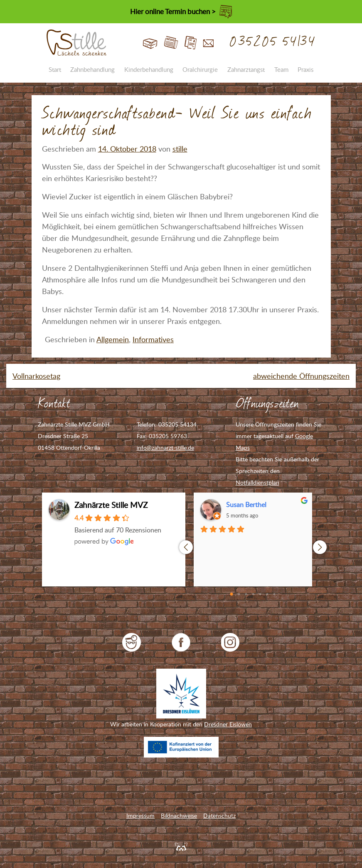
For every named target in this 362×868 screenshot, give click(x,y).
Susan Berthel (246, 505)
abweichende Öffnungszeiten (301, 376)
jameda (132, 642)
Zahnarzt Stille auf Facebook (181, 642)
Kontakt (208, 43)
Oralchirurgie (200, 69)
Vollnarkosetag (36, 376)
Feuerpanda (181, 846)
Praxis (305, 69)
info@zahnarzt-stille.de (165, 447)
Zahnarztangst (246, 69)
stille (180, 149)
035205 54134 (273, 42)
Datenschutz (219, 815)
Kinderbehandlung (149, 69)
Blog (171, 43)
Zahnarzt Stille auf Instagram (230, 642)
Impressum (140, 815)
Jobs (191, 43)
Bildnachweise (179, 815)
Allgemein (113, 339)
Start (150, 43)
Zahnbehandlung (92, 69)
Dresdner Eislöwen (228, 724)
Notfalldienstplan (257, 482)
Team (281, 69)
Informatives (153, 339)
